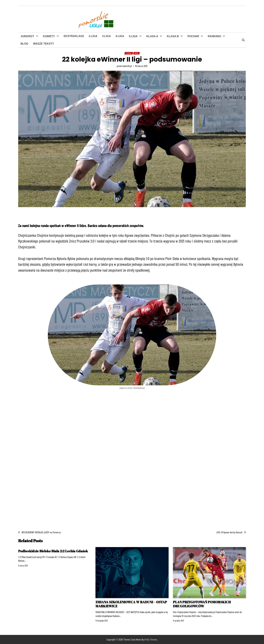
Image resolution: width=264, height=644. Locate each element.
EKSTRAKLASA (74, 36)
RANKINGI (214, 36)
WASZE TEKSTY (43, 44)
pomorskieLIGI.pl (124, 66)
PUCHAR (193, 36)
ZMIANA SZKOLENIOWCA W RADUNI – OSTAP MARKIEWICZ (131, 604)
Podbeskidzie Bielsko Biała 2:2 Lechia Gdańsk (53, 551)
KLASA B (173, 36)
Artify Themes (151, 639)
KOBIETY (49, 36)
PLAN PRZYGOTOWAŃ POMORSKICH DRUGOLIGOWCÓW (202, 604)
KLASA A (152, 36)
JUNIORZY (27, 36)
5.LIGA (133, 36)
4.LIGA (120, 36)
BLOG (24, 44)
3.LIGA (106, 36)
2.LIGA (93, 36)
